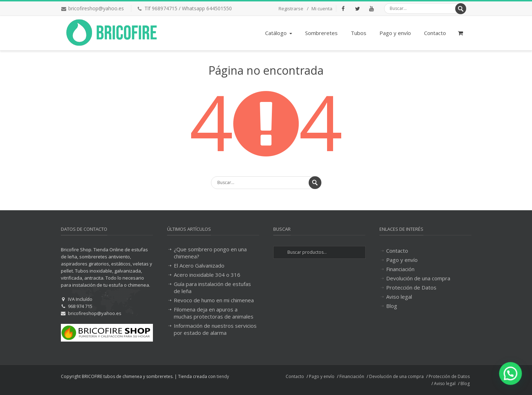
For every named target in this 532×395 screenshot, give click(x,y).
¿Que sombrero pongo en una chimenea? (210, 253)
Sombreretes (321, 33)
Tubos (359, 33)
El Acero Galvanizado (199, 265)
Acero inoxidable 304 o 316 (207, 275)
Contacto (435, 33)
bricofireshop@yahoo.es (96, 8)
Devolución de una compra (418, 278)
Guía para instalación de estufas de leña (212, 287)
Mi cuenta (322, 8)
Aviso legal (399, 297)
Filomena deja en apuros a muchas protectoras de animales (214, 313)
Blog (392, 306)
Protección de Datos (411, 287)
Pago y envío (395, 33)
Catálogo (279, 33)
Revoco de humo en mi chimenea (214, 300)
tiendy (223, 376)
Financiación (400, 269)
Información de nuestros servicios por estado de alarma (215, 329)
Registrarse (291, 8)
